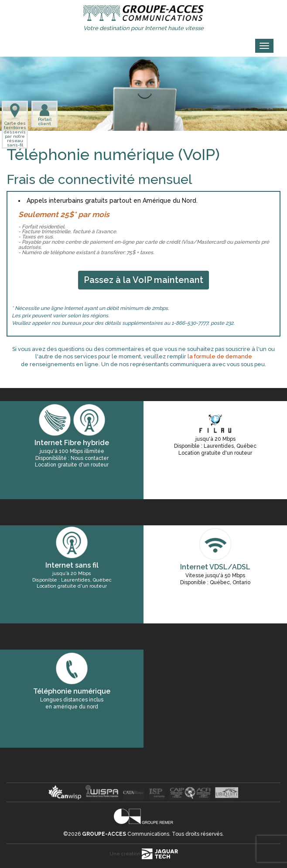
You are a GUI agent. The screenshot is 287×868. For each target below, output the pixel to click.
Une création (144, 854)
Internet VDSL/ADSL (215, 567)
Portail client (45, 115)
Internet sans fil (72, 565)
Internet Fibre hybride (72, 443)
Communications (126, 834)
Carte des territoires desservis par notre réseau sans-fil (15, 125)
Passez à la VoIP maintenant (143, 280)
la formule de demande (220, 356)
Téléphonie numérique (72, 691)
